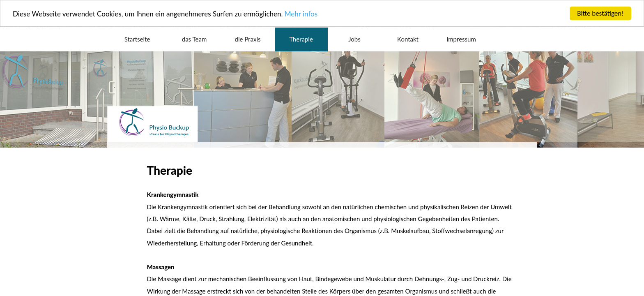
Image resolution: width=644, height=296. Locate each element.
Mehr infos (301, 13)
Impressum (461, 39)
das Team (194, 39)
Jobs (354, 39)
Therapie (301, 39)
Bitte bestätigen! (600, 13)
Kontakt (408, 39)
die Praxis (248, 39)
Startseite (137, 39)
